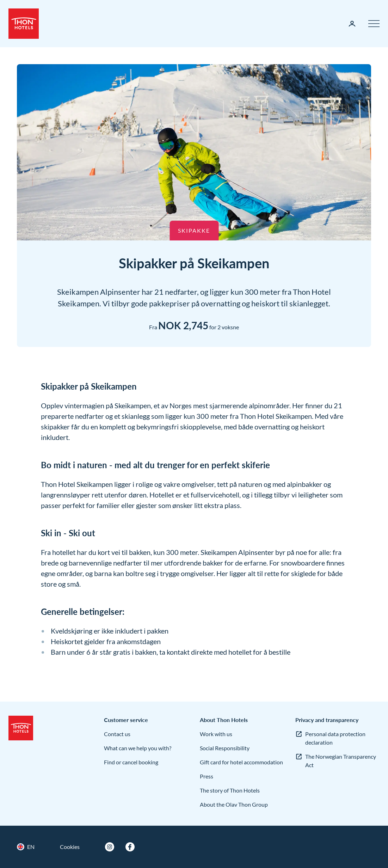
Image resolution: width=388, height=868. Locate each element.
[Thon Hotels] (24, 24)
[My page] (352, 24)
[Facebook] (130, 847)
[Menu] (374, 24)
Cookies (70, 847)
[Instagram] (110, 847)
